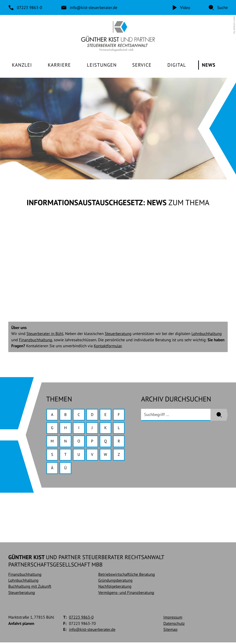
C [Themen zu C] (80, 415)
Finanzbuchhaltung (35, 340)
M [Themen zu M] (52, 442)
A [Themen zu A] (52, 415)
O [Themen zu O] (80, 442)
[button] (218, 7)
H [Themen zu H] (66, 429)
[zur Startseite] (118, 36)
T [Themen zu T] (66, 456)
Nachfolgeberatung (115, 588)
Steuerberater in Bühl (45, 334)
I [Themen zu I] (79, 429)
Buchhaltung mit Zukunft (30, 588)
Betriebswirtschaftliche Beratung (127, 576)
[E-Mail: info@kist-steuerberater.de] (89, 7)
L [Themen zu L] (120, 429)
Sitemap (170, 631)
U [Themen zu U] (79, 456)
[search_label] (176, 415)
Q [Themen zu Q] (106, 442)
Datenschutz (174, 625)
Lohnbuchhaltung (207, 334)
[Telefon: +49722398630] (26, 7)
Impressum (173, 619)
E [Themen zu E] (107, 415)
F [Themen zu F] (120, 415)
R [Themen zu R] (120, 442)
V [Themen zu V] (93, 456)
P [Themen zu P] (93, 442)
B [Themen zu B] (66, 415)
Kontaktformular (108, 346)
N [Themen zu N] (66, 442)
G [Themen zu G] (52, 429)
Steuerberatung (118, 334)
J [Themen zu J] (93, 429)
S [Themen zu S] (52, 456)
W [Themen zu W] (107, 456)
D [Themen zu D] (93, 415)
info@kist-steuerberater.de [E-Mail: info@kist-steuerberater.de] (92, 631)
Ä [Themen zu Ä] (52, 469)
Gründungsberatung (115, 582)
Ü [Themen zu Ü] (66, 469)
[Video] (181, 7)
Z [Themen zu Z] (120, 456)
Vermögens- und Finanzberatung (126, 594)
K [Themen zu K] (107, 429)
